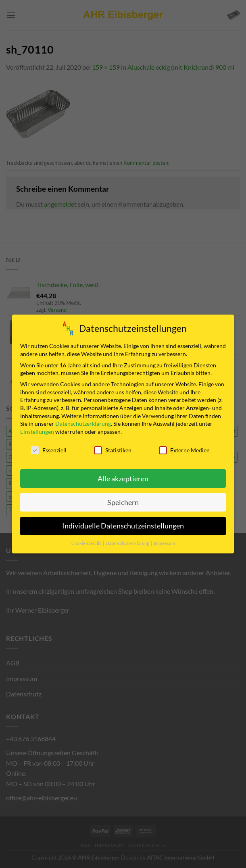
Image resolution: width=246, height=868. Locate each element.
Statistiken (113, 447)
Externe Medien (184, 447)
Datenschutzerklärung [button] (128, 540)
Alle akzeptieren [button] (123, 475)
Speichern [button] (123, 499)
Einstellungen (37, 428)
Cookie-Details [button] (87, 540)
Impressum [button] (164, 540)
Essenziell (49, 447)
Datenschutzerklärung (83, 420)
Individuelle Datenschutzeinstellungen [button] (123, 523)
